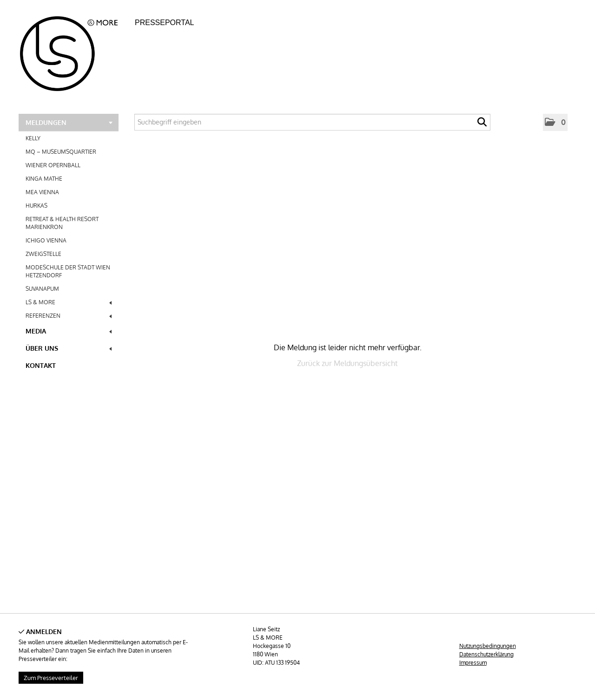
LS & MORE (69, 302)
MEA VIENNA (42, 192)
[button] (555, 122)
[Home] (74, 51)
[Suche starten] (482, 124)
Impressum (473, 663)
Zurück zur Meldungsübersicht (347, 363)
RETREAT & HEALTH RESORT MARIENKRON (62, 223)
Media (69, 331)
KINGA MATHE (44, 179)
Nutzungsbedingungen (488, 646)
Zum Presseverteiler (51, 678)
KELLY (33, 138)
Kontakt (41, 365)
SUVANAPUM (42, 289)
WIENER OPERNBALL (53, 165)
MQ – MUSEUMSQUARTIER (61, 152)
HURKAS (36, 206)
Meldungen (69, 122)
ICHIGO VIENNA (46, 240)
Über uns (69, 348)
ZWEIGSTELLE (43, 254)
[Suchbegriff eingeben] (312, 122)
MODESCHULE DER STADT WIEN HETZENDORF (68, 271)
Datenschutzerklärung (486, 654)
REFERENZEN (69, 316)
